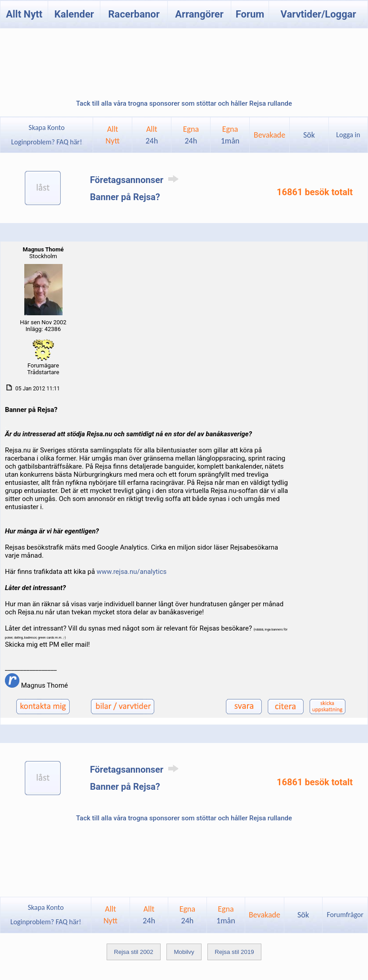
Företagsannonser (136, 180)
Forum (250, 14)
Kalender (74, 14)
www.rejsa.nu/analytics (132, 572)
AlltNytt (113, 135)
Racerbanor (134, 14)
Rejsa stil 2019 (234, 952)
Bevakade (269, 135)
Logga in (348, 135)
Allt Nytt (24, 14)
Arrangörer (199, 14)
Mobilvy (184, 952)
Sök (309, 135)
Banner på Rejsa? (125, 197)
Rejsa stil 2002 (133, 952)
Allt (152, 135)
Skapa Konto (47, 128)
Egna (191, 135)
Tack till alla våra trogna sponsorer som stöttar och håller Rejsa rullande (184, 103)
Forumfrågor (345, 915)
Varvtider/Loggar (319, 14)
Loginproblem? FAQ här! (47, 142)
